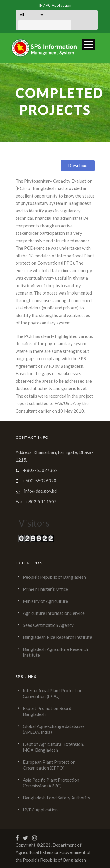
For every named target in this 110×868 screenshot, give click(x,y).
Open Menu (88, 44)
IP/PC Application (40, 810)
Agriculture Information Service (54, 613)
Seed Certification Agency (48, 625)
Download (78, 165)
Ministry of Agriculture (45, 601)
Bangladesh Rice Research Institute (57, 637)
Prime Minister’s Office (45, 589)
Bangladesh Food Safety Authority (57, 798)
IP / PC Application (55, 5)
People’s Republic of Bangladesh (54, 577)
